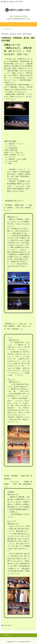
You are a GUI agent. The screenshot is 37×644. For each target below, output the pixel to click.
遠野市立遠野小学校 (18, 9)
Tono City (16, 642)
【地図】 (29, 19)
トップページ (6, 635)
